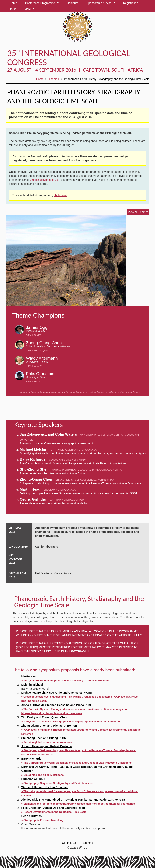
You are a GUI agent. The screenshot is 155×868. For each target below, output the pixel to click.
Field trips (73, 3)
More (30, 10)
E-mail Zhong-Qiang (38, 351)
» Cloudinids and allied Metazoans (42, 775)
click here (60, 195)
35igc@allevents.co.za (44, 180)
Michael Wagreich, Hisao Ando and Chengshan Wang (56, 693)
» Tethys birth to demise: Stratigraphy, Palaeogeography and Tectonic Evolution (70, 721)
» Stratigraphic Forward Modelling (42, 820)
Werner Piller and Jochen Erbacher (44, 787)
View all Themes (138, 212)
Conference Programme (42, 4)
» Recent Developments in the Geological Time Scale (54, 812)
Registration (131, 3)
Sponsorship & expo (102, 4)
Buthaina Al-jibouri (34, 779)
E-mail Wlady (34, 366)
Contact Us (69, 843)
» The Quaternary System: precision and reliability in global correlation (65, 680)
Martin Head (29, 676)
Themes (54, 79)
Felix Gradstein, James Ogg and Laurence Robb (53, 808)
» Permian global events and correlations (47, 742)
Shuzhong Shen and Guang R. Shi (44, 738)
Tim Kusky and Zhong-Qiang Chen (44, 717)
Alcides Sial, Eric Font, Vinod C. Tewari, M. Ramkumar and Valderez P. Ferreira (73, 800)
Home (13, 3)
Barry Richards (31, 759)
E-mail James (34, 335)
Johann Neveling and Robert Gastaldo (47, 746)
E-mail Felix (33, 381)
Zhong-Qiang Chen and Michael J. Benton (49, 726)
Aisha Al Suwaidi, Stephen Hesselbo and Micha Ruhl (56, 705)
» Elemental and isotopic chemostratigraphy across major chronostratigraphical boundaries (78, 804)
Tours (13, 9)
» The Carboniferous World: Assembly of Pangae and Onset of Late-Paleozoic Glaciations (76, 763)
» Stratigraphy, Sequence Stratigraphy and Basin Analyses (57, 783)
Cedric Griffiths (31, 816)
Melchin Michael (32, 685)
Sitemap (88, 843)
